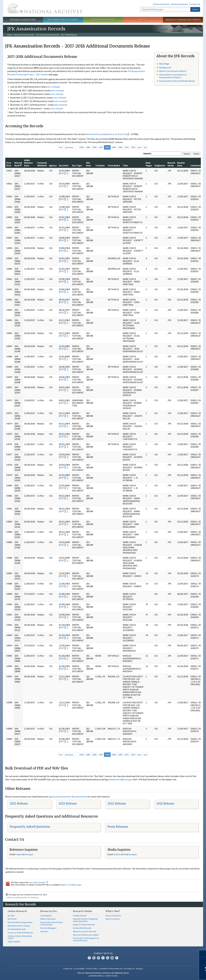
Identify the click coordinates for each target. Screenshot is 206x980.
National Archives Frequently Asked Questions (85, 920)
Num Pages (149, 164)
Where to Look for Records (85, 931)
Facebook (89, 958)
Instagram (98, 958)
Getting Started (80, 916)
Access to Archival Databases (20, 933)
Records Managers (48, 928)
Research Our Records (23, 20)
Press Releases (118, 827)
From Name (114, 165)
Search (195, 9)
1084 (82, 147)
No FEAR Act (129, 969)
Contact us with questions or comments (22, 897)
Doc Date (64, 165)
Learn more (181, 975)
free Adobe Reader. (38, 882)
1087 (101, 147)
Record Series (171, 164)
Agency (53, 165)
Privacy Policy (92, 969)
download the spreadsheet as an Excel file (106, 134)
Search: (147, 153)
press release (52, 87)
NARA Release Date (28, 163)
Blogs (112, 958)
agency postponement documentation (68, 797)
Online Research (17, 911)
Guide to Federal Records (84, 925)
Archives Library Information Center (20, 937)
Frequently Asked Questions (30, 827)
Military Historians (48, 919)
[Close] (203, 953)
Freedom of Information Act (111, 969)
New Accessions (113, 919)
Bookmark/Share (180, 4)
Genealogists (46, 916)
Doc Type (77, 165)
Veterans (44, 931)
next (139, 147)
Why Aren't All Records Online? (86, 935)
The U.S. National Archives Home (44, 8)
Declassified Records (82, 928)
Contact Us (195, 4)
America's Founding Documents (183, 20)
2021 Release (165, 803)
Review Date (181, 164)
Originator (160, 165)
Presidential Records (17, 929)
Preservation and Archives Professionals (52, 923)
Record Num (18, 164)
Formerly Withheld (42, 164)
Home (10, 35)
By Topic (11, 916)
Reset (196, 154)
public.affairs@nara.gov (125, 854)
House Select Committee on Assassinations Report (173, 76)
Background (165, 67)
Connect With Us (103, 953)
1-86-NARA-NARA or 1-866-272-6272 (103, 976)
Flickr (117, 958)
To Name (100, 165)
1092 (133, 147)
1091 (127, 147)
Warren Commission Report (173, 71)
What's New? (113, 911)
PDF (62, 173)
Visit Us (143, 20)
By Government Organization (20, 922)
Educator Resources (103, 20)
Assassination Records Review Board (177, 81)
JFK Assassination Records (47, 35)
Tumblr (103, 958)
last (145, 147)
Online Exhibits (14, 942)
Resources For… (49, 911)
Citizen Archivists (161, 4)
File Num (89, 164)
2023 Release (68, 803)
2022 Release (117, 803)
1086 (94, 147)
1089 (114, 147)
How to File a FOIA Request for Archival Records (86, 939)
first (61, 147)
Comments (196, 165)
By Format (12, 919)
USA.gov (139, 969)
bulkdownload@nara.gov (120, 779)
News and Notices (113, 916)
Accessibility (79, 969)
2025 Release (19, 803)
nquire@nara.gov (25, 854)
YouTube (108, 958)
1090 (120, 147)
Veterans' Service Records (63, 20)
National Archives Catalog (19, 926)
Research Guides (83, 911)
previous (69, 147)
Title (125, 165)
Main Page (164, 64)
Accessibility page (74, 885)
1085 (88, 147)
